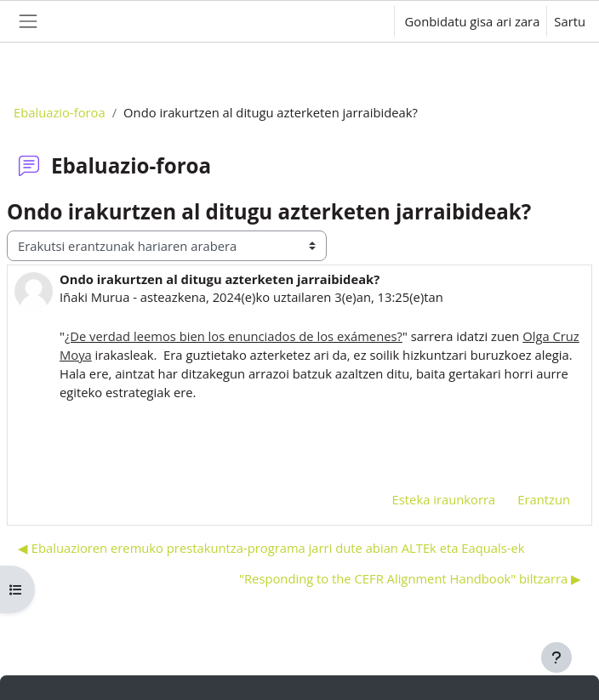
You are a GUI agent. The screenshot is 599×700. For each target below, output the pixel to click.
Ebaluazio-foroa (60, 112)
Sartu (570, 21)
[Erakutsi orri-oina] (556, 657)
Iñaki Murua (94, 297)
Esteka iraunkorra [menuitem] (444, 499)
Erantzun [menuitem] (544, 499)
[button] (364, 21)
